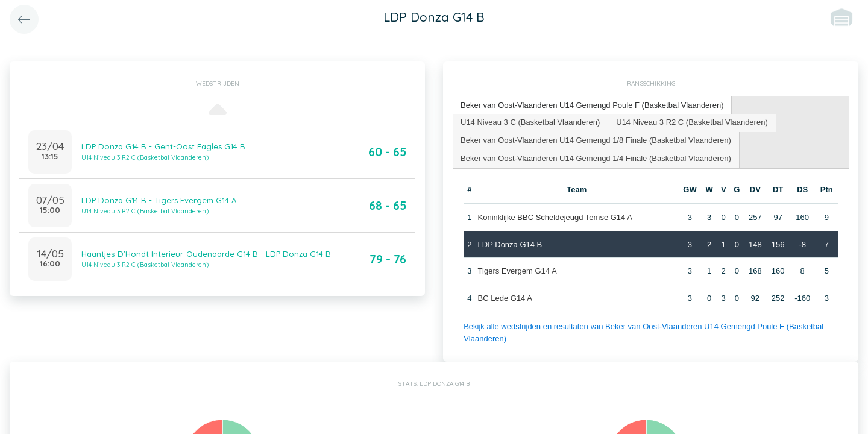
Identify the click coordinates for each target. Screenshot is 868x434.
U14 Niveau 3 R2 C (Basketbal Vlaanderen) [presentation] (692, 122)
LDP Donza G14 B (510, 244)
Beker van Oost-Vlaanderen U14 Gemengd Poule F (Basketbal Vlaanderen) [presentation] (592, 105)
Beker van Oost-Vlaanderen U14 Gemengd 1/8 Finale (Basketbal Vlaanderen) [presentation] (596, 140)
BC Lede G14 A (505, 298)
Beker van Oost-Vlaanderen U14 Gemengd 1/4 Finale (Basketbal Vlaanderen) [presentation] (596, 158)
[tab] (592, 106)
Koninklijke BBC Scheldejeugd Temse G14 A (555, 217)
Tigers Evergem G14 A (517, 271)
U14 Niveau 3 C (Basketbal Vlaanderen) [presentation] (530, 122)
